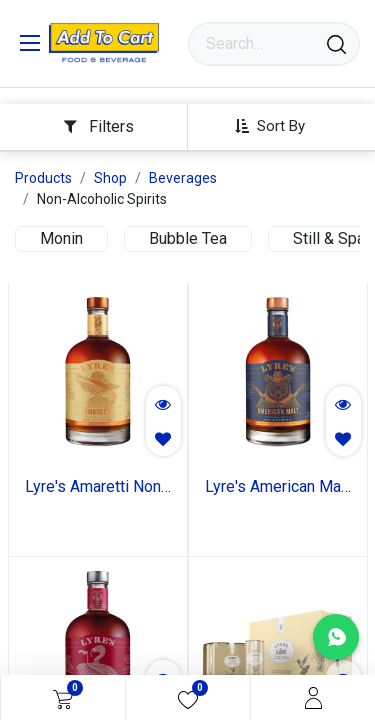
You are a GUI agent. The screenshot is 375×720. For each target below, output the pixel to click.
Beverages (183, 178)
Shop (110, 178)
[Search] (336, 44)
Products (43, 178)
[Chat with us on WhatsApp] (336, 637)
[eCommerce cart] (63, 698)
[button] (277, 126)
